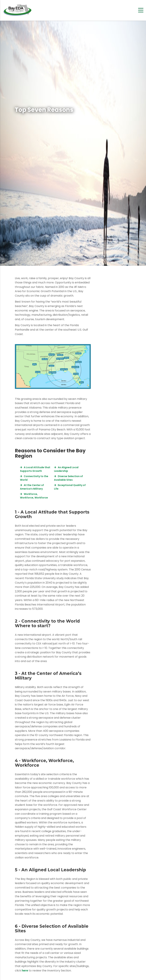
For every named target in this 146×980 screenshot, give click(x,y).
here (25, 971)
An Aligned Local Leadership (66, 469)
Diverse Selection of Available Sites (68, 478)
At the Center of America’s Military (32, 487)
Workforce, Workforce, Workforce (34, 496)
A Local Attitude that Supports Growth (35, 469)
